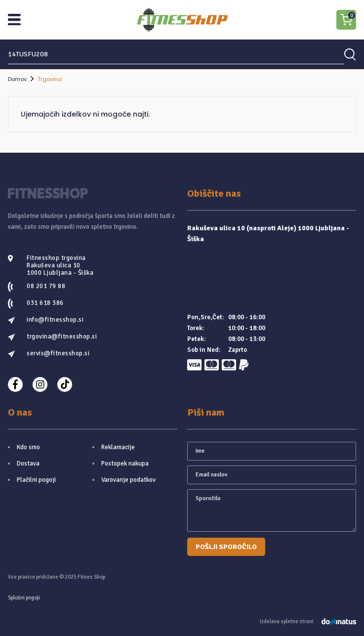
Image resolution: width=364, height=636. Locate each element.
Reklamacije (118, 447)
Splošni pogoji (24, 598)
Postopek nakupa (125, 464)
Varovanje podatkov (128, 480)
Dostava (28, 464)
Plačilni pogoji (36, 480)
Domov (17, 79)
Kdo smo (28, 447)
